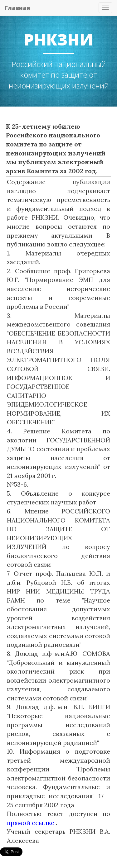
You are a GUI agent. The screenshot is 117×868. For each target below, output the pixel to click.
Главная (17, 8)
